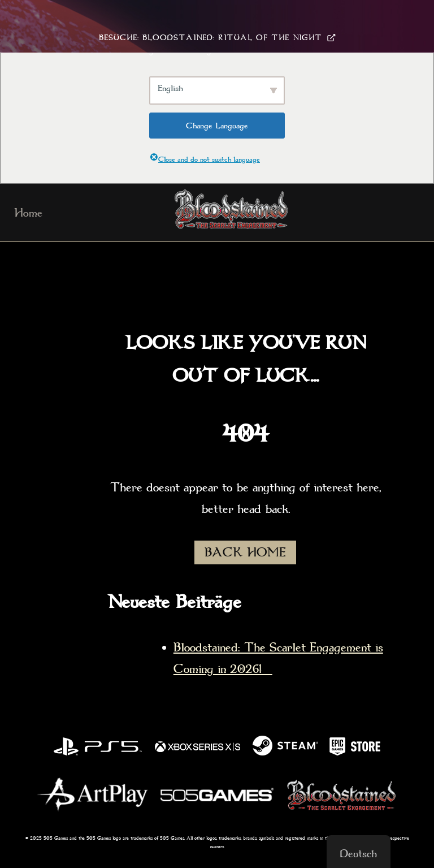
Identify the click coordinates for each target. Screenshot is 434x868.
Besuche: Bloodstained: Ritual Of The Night (217, 38)
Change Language (217, 126)
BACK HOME (245, 552)
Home (28, 213)
